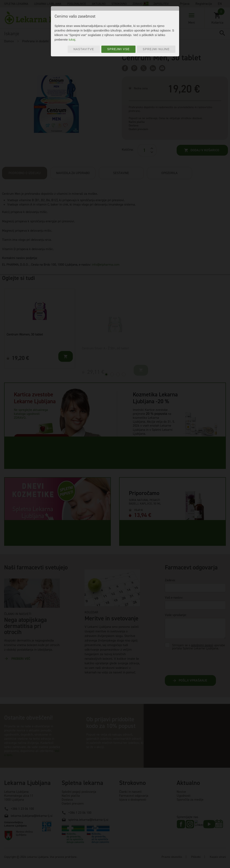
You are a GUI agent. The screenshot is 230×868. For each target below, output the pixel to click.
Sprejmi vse (118, 49)
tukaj (72, 39)
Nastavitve (84, 49)
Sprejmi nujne (156, 49)
